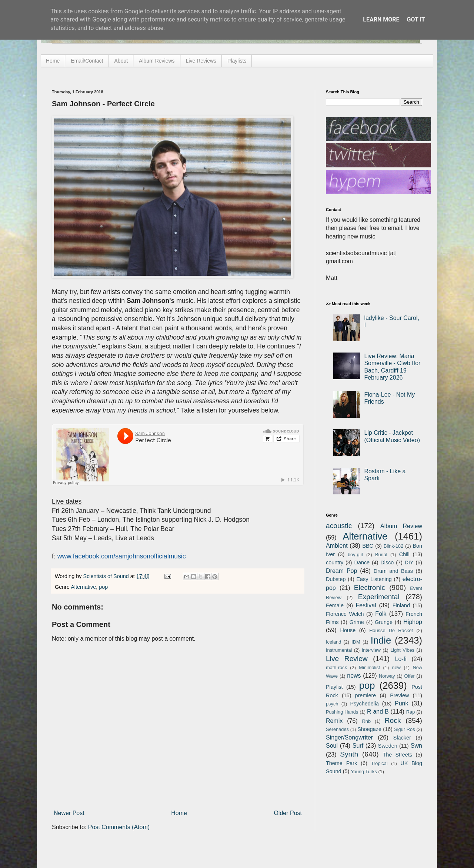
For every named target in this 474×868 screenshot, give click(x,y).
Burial (381, 555)
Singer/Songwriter (349, 737)
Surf (358, 746)
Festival (366, 605)
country (335, 562)
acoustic (339, 526)
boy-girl (355, 555)
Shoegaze (369, 729)
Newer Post (69, 813)
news (354, 676)
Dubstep (336, 579)
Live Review (347, 659)
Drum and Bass (393, 571)
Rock (393, 720)
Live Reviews (201, 61)
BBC (368, 546)
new (396, 667)
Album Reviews (157, 61)
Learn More (381, 19)
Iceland (333, 642)
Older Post (288, 813)
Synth (349, 754)
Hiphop (413, 622)
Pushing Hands (342, 712)
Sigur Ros (404, 729)
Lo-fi (401, 659)
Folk (381, 614)
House (348, 630)
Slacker (402, 738)
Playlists (237, 61)
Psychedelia (364, 704)
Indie (381, 640)
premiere (366, 695)
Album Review (401, 526)
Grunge (384, 622)
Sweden (388, 746)
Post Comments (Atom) (119, 827)
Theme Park (341, 763)
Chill (404, 554)
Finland (401, 605)
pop (103, 587)
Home (53, 61)
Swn (416, 746)
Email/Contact (87, 61)
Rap (410, 712)
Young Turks (364, 772)
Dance (362, 562)
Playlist (334, 687)
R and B (378, 712)
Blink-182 (393, 546)
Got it (416, 19)
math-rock (336, 667)
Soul (332, 746)
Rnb (366, 721)
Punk (401, 703)
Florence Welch (345, 614)
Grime (357, 622)
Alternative (83, 587)
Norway (387, 676)
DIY (409, 562)
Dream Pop (341, 571)
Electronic (370, 587)
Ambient (337, 546)
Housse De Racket (391, 630)
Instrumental (339, 650)
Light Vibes (402, 650)
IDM (356, 642)
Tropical (379, 763)
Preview (399, 695)
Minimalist (369, 667)
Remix (334, 721)
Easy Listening (374, 579)
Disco (387, 562)
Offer (409, 676)
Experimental (379, 597)
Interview (371, 650)
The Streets (397, 755)
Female (335, 605)
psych (332, 704)
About (121, 61)
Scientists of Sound (107, 576)
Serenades (337, 729)
